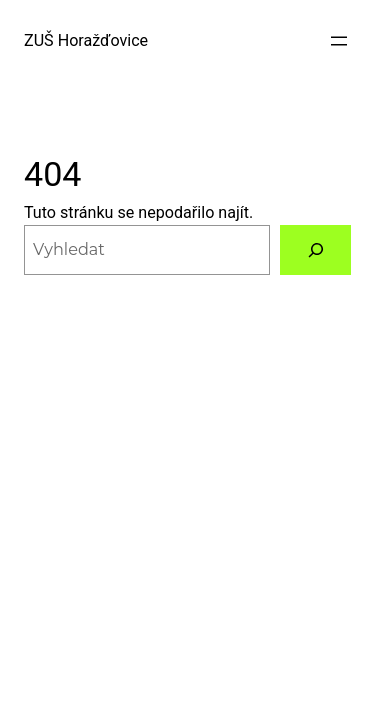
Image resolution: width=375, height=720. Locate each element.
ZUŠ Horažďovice (86, 40)
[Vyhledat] (315, 250)
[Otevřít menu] (339, 41)
